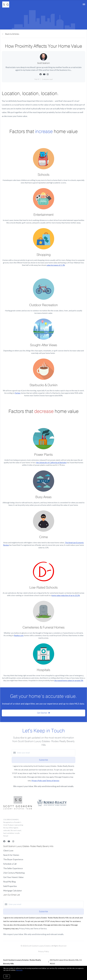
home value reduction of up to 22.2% (66, 595)
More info (19, 970)
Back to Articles (12, 34)
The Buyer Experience (13, 859)
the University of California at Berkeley (51, 462)
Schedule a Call (10, 864)
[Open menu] (84, 4)
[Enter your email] (46, 753)
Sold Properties (10, 886)
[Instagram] (13, 841)
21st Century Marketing (14, 873)
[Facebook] (4, 841)
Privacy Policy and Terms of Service (45, 780)
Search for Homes (11, 855)
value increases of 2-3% (56, 265)
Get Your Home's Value (13, 877)
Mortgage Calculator (13, 891)
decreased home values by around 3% (69, 680)
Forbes (18, 393)
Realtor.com (19, 635)
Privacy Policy (44, 951)
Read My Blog (9, 882)
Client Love (8, 851)
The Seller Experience (13, 868)
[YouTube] (9, 841)
